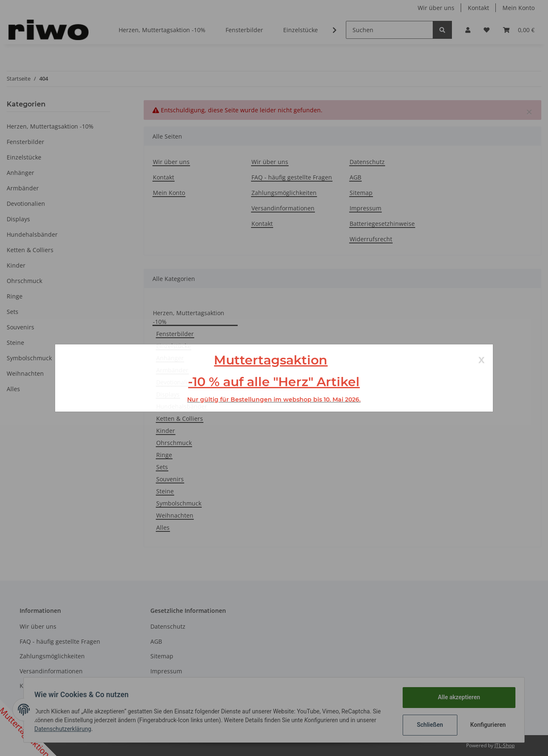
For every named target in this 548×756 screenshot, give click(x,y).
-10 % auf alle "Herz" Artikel (274, 382)
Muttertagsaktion (271, 360)
